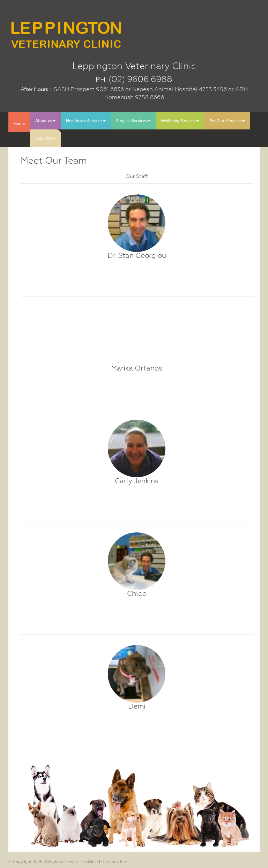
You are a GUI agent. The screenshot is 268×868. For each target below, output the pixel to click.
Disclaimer (89, 862)
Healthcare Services (86, 121)
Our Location (114, 862)
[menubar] (134, 129)
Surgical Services (133, 121)
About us (45, 121)
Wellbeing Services (180, 121)
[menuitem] (19, 122)
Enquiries (46, 138)
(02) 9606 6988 (140, 79)
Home (19, 123)
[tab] (137, 176)
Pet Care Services (227, 121)
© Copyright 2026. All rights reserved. (43, 862)
